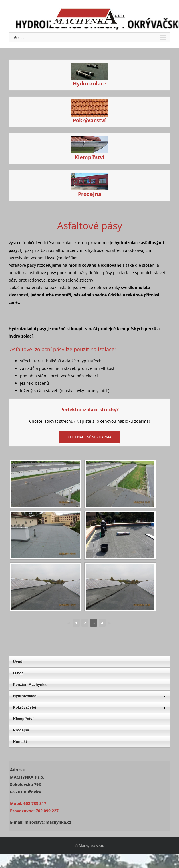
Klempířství (89, 157)
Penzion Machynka (30, 684)
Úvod (18, 662)
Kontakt (20, 742)
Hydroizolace (90, 83)
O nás (18, 673)
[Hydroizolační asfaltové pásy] (90, 66)
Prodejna (90, 194)
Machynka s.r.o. (91, 846)
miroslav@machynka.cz (48, 822)
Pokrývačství (89, 120)
